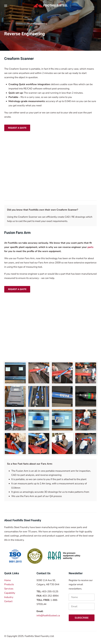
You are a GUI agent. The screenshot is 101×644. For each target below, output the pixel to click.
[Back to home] (51, 6)
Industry (9, 597)
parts (90, 247)
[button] (6, 6)
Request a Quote (17, 128)
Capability (10, 593)
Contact (8, 601)
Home (8, 580)
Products (9, 584)
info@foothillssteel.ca (48, 616)
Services (9, 589)
